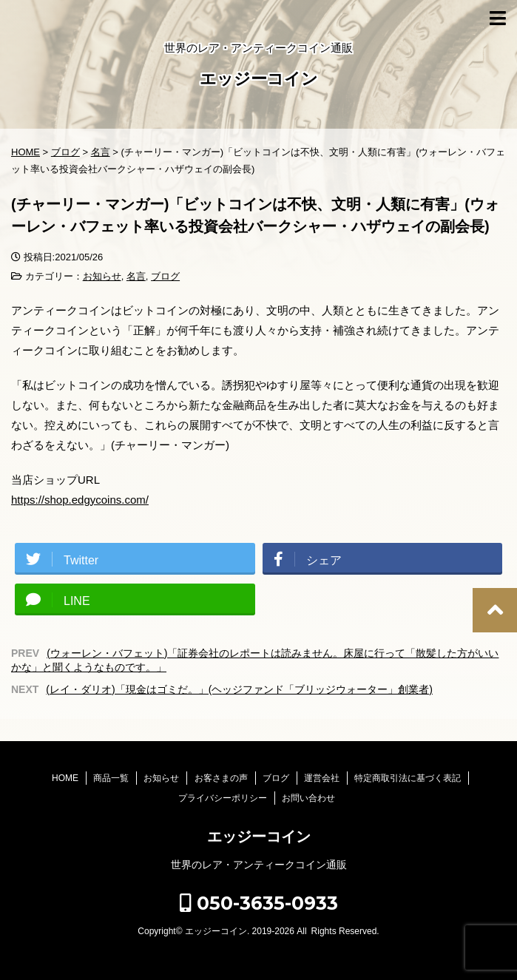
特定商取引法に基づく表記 (408, 778)
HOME (65, 778)
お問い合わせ (308, 798)
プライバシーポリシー (223, 798)
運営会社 (322, 778)
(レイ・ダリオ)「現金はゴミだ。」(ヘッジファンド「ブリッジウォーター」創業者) (239, 689)
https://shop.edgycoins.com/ (80, 500)
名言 (136, 276)
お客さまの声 (221, 778)
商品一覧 (111, 778)
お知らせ (102, 276)
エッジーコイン (259, 80)
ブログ (165, 276)
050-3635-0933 (259, 903)
